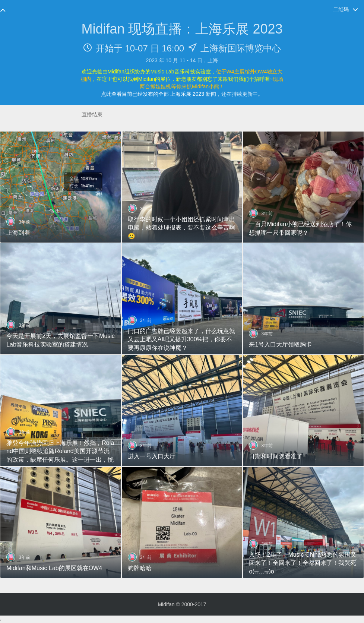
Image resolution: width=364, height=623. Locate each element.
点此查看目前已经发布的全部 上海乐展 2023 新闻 (159, 94)
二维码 (346, 10)
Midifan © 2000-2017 (182, 604)
